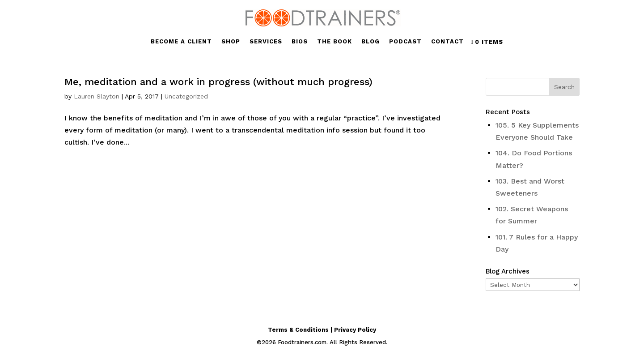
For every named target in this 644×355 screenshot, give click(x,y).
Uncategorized (186, 96)
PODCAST (405, 42)
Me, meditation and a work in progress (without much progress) (218, 82)
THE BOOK (335, 42)
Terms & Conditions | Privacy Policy (322, 330)
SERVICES (266, 42)
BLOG (371, 42)
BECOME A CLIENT (181, 42)
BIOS (300, 42)
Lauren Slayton (97, 96)
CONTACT (447, 42)
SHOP (231, 42)
